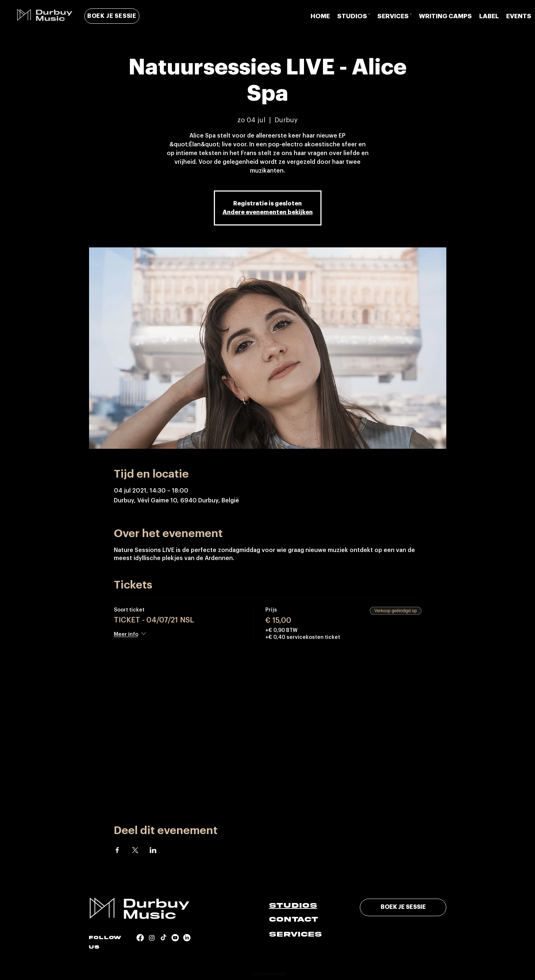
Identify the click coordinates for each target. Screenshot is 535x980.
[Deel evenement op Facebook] (117, 850)
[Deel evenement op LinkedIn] (153, 850)
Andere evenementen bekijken (268, 212)
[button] (354, 16)
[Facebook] (140, 938)
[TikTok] (163, 938)
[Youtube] (175, 938)
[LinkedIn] (187, 938)
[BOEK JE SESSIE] (112, 16)
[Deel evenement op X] (135, 850)
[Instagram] (152, 938)
